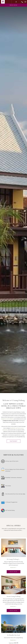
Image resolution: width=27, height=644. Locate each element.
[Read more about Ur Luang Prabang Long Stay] (13, 548)
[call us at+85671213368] (22, 2)
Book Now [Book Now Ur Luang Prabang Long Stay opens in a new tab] (13, 572)
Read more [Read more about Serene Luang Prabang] (13, 606)
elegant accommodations (7, 419)
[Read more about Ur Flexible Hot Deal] (13, 624)
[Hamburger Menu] (25, 2)
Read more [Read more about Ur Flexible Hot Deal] (13, 640)
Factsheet (14, 441)
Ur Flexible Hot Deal (14, 635)
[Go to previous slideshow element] (2, 200)
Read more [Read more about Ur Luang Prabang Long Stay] (13, 568)
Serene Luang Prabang (14, 596)
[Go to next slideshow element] (25, 200)
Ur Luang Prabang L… (14, 559)
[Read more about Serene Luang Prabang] (13, 585)
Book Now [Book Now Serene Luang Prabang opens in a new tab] (13, 611)
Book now (13, 5)
